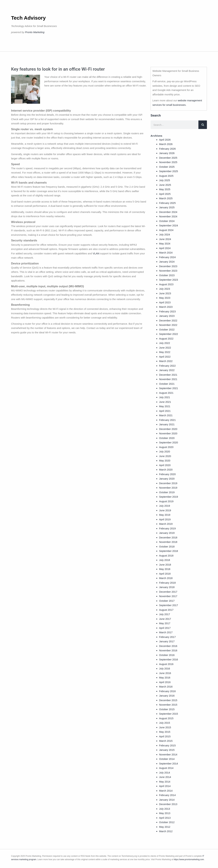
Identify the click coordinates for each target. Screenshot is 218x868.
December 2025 (168, 158)
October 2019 (167, 492)
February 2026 (167, 149)
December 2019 (168, 483)
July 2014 (165, 773)
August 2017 (166, 610)
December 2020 (168, 429)
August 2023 (166, 284)
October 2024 (167, 221)
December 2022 (168, 320)
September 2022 (169, 334)
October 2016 (167, 655)
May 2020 (165, 461)
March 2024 (166, 253)
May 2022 (165, 352)
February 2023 (167, 311)
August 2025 (166, 176)
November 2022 (168, 325)
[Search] (203, 125)
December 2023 (168, 266)
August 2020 (166, 447)
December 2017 (168, 592)
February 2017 (167, 637)
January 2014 (167, 800)
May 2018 (165, 569)
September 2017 (169, 605)
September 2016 (169, 659)
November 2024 (168, 216)
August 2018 (166, 556)
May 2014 (165, 782)
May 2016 (165, 678)
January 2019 (167, 533)
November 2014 (168, 754)
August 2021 (166, 393)
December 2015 (168, 700)
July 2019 (165, 506)
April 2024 (165, 248)
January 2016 (167, 696)
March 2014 (166, 791)
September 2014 (169, 764)
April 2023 (165, 302)
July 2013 (165, 809)
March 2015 (166, 741)
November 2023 (168, 271)
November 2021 (168, 379)
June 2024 (165, 239)
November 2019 (168, 488)
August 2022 (166, 339)
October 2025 (167, 167)
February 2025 (167, 203)
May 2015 (165, 732)
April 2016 (165, 682)
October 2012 (167, 822)
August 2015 (166, 718)
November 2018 (168, 542)
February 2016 (167, 691)
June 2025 (165, 185)
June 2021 (165, 402)
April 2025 (165, 194)
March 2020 (166, 470)
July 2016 (165, 668)
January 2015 (167, 750)
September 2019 (169, 497)
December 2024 (168, 212)
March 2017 (166, 632)
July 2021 (165, 397)
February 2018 (167, 583)
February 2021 (167, 420)
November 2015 (168, 705)
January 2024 (167, 262)
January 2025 (167, 207)
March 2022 (166, 361)
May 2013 (165, 813)
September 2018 (169, 551)
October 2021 (167, 384)
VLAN (96, 253)
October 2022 (167, 330)
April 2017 (165, 628)
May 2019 (165, 515)
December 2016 (168, 646)
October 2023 (167, 275)
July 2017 (165, 614)
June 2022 (165, 348)
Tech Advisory (28, 18)
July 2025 (165, 180)
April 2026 (165, 140)
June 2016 (165, 673)
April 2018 (165, 574)
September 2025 (169, 171)
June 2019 (165, 510)
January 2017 (167, 641)
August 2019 (166, 501)
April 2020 (165, 465)
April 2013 (165, 818)
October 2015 (167, 709)
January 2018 (167, 587)
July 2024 (165, 234)
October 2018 (167, 547)
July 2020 (165, 451)
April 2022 (165, 357)
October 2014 (167, 759)
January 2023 (167, 316)
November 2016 (168, 650)
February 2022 (167, 366)
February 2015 (167, 745)
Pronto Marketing (35, 32)
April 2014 (165, 786)
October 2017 (167, 601)
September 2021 (169, 388)
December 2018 (168, 537)
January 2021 (167, 424)
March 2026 (166, 144)
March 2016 (166, 687)
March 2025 (166, 198)
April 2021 (165, 411)
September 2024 (169, 225)
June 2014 (165, 777)
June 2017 (165, 619)
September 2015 (169, 714)
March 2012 (166, 831)
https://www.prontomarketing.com (189, 859)
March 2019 (166, 524)
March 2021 (166, 415)
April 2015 (165, 736)
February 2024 (167, 257)
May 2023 (165, 298)
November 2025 (168, 162)
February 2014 (167, 795)
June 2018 (165, 565)
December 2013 (168, 804)
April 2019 (165, 519)
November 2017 (168, 596)
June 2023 (165, 293)
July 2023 (165, 289)
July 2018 (165, 560)
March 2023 (166, 307)
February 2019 (167, 528)
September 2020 (169, 442)
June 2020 (165, 456)
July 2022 (165, 343)
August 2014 (166, 768)
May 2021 (165, 406)
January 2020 (167, 479)
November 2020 (168, 433)
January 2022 (167, 370)
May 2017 (165, 623)
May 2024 (165, 244)
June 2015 (165, 727)
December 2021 (168, 375)
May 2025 (165, 189)
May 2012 (165, 827)
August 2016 (166, 664)
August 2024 (166, 230)
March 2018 (166, 578)
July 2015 (165, 723)
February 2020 (167, 474)
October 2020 (167, 438)
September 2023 (169, 280)
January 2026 (167, 153)
